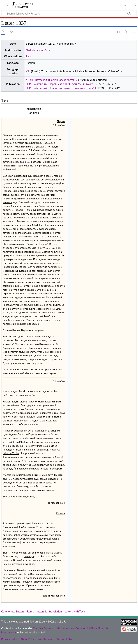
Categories (8, 611)
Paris (29, 56)
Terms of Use (65, 639)
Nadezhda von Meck (38, 50)
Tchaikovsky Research (23, 5)
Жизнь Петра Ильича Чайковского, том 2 (51, 80)
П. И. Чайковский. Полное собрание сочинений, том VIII (61, 88)
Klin (28, 71)
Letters (20, 611)
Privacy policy (9, 639)
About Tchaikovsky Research (37, 639)
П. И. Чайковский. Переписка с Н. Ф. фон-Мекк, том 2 (59, 84)
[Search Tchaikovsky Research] (69, 13)
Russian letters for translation (44, 611)
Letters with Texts (75, 611)
